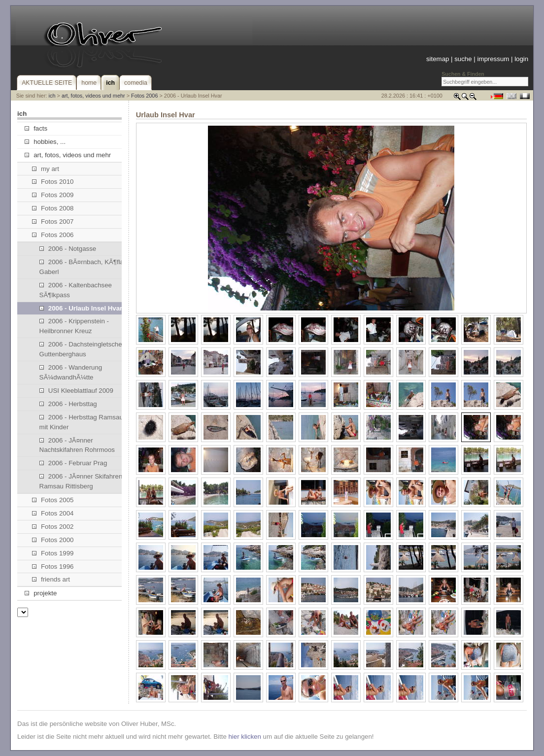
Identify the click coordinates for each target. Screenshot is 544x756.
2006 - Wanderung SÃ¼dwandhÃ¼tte (71, 372)
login (521, 59)
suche (463, 59)
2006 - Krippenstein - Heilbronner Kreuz (74, 326)
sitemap (438, 59)
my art (46, 169)
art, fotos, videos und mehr (93, 96)
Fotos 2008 (53, 208)
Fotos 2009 (53, 195)
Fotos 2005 (53, 500)
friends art (51, 579)
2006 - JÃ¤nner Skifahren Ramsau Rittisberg (81, 481)
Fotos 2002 (53, 527)
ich (52, 96)
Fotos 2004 (53, 513)
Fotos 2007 (53, 222)
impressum (493, 59)
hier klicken (244, 737)
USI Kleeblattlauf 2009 (76, 391)
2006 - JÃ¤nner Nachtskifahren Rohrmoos (77, 445)
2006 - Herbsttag (68, 404)
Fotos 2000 (53, 540)
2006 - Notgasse (68, 249)
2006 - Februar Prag (73, 463)
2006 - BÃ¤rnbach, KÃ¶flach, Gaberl (86, 267)
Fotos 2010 (53, 182)
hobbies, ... (45, 142)
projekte (41, 593)
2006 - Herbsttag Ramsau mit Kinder (81, 422)
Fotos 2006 (144, 96)
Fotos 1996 (53, 567)
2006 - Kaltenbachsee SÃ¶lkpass (76, 290)
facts (36, 128)
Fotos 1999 (53, 553)
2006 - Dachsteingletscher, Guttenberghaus (83, 349)
